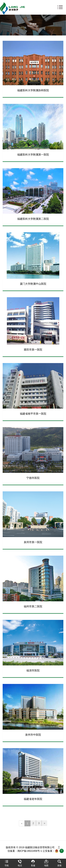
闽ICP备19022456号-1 (30, 851)
